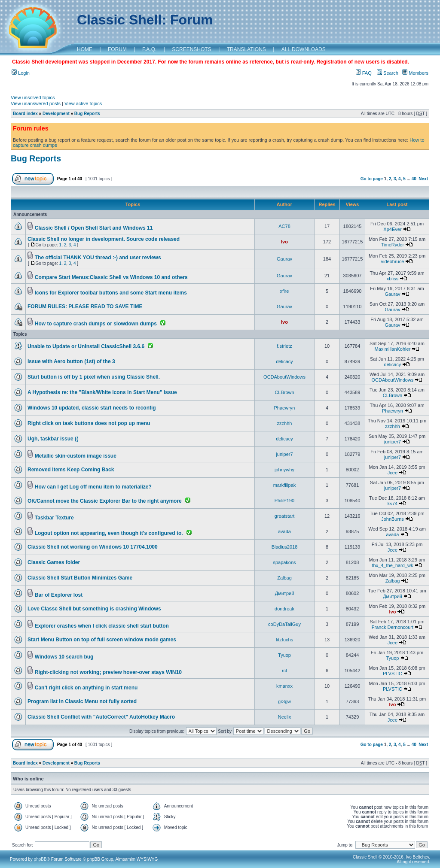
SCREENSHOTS (191, 49)
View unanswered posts (36, 103)
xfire (285, 291)
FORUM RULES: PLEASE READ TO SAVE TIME (85, 307)
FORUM (117, 49)
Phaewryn (285, 408)
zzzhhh (285, 423)
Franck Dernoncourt (393, 627)
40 (414, 179)
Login (21, 73)
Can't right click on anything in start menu (86, 688)
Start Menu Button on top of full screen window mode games (102, 640)
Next (423, 179)
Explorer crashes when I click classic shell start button (102, 626)
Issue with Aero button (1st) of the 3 (71, 361)
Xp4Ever (392, 229)
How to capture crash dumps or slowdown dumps (96, 324)
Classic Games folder (54, 562)
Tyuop (284, 655)
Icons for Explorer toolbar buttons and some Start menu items (111, 293)
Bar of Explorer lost (59, 595)
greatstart (284, 516)
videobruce (393, 261)
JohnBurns (393, 519)
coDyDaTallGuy (284, 624)
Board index (25, 114)
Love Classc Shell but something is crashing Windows (94, 609)
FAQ (364, 73)
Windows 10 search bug (64, 657)
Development (56, 114)
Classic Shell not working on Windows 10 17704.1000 (93, 547)
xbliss (393, 279)
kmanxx (284, 686)
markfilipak (285, 485)
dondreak (284, 609)
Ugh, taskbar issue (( (53, 439)
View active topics (83, 103)
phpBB (40, 859)
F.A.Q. (149, 49)
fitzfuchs (284, 640)
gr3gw (284, 701)
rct (284, 671)
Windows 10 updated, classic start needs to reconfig (92, 408)
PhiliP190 (284, 501)
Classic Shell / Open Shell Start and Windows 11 (94, 228)
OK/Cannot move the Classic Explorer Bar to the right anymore (105, 501)
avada (284, 531)
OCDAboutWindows (284, 377)
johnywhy (284, 470)
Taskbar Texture (54, 518)
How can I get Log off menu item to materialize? (93, 487)
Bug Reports (87, 114)
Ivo (284, 242)
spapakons (284, 562)
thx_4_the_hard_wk (392, 565)
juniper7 (393, 442)
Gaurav (284, 259)
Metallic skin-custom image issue (76, 456)
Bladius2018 (285, 547)
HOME (85, 49)
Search (388, 73)
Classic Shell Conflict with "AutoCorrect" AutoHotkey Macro (101, 717)
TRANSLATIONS (246, 49)
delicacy (284, 361)
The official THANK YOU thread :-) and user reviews (98, 258)
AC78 (284, 226)
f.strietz (284, 346)
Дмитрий (285, 593)
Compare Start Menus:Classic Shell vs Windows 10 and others (111, 277)
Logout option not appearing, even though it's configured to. (109, 533)
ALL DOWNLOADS (304, 49)
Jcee (393, 473)
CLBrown (284, 392)
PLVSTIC (393, 674)
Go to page (372, 179)
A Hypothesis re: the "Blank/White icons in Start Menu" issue (102, 392)
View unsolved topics (33, 97)
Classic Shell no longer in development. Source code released (104, 239)
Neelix (285, 717)
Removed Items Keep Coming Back (71, 470)
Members (415, 73)
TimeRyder (393, 245)
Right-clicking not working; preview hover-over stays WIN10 (108, 672)
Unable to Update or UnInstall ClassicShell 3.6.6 (86, 346)
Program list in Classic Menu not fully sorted (82, 701)
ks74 (393, 504)
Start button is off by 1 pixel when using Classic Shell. (94, 377)
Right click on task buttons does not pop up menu (89, 423)
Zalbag (284, 578)
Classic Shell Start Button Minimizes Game (80, 578)
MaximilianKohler (393, 349)
